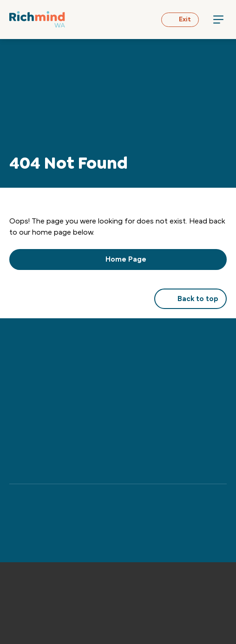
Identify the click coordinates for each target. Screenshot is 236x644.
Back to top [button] (190, 299)
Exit (180, 20)
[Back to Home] (37, 19)
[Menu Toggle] (218, 20)
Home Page (118, 259)
